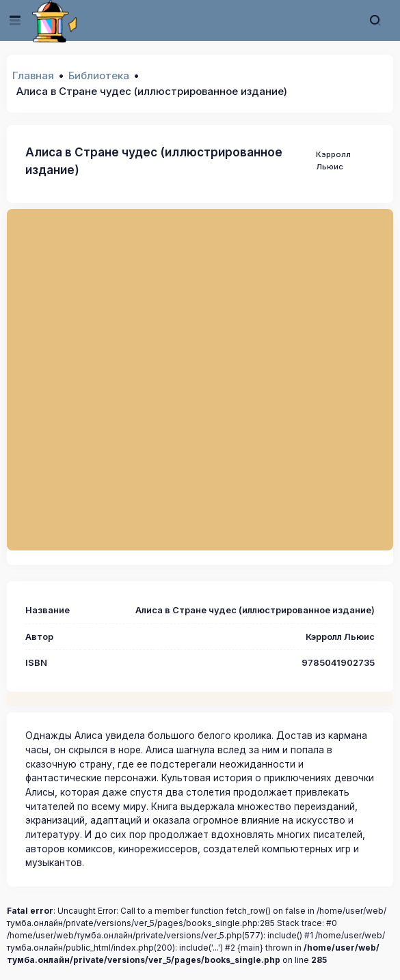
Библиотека (99, 75)
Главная (33, 75)
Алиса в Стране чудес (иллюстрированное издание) (154, 161)
